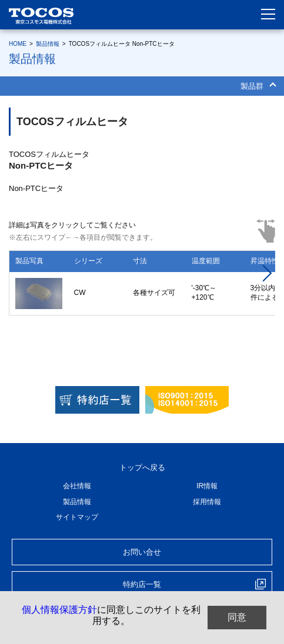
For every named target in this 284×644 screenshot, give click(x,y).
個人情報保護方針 (59, 610)
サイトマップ (77, 517)
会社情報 (77, 486)
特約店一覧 (142, 584)
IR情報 (207, 486)
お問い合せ (142, 552)
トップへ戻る (142, 467)
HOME (18, 44)
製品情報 (48, 44)
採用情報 (207, 502)
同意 (237, 617)
